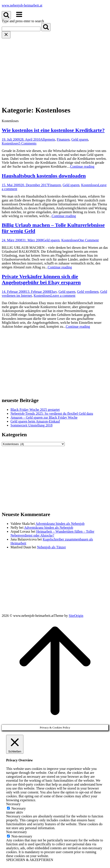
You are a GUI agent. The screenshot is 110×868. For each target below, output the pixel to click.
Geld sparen (80, 139)
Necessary (19, 808)
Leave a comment (63, 296)
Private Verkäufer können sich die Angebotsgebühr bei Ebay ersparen (41, 279)
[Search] (46, 27)
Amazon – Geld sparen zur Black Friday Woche (44, 417)
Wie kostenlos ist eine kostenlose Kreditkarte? (53, 130)
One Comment (89, 240)
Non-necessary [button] (17, 832)
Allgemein (48, 139)
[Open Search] (6, 15)
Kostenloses (10, 143)
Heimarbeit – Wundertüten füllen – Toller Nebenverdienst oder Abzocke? (52, 533)
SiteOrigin (76, 616)
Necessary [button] (13, 804)
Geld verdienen (88, 292)
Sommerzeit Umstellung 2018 (31, 425)
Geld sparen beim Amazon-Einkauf (35, 421)
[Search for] (21, 29)
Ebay (53, 292)
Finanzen (63, 139)
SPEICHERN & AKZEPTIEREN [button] (30, 860)
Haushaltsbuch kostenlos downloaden (44, 176)
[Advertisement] (55, 71)
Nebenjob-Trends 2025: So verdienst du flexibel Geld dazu (52, 414)
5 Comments (27, 143)
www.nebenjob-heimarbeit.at (22, 5)
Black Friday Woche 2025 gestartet (35, 410)
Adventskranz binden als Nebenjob (60, 524)
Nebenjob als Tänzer (51, 547)
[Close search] (6, 35)
